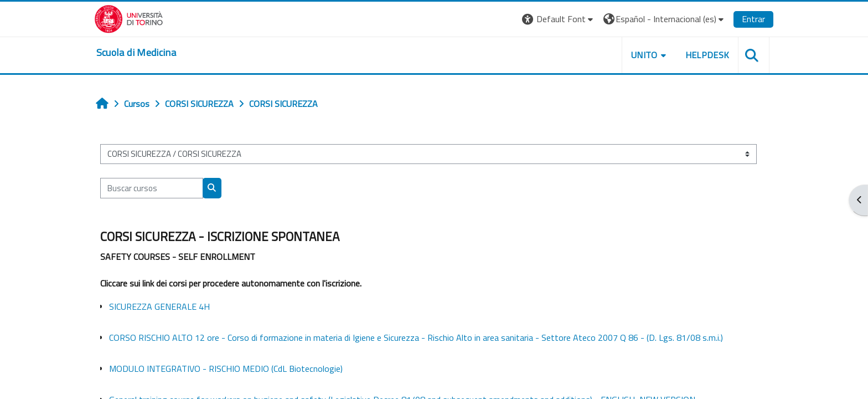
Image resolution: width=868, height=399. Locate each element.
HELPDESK (691, 55)
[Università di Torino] (145, 18)
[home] (152, 53)
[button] (542, 19)
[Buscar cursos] (166, 188)
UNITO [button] (628, 55)
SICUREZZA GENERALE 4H (174, 306)
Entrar (737, 19)
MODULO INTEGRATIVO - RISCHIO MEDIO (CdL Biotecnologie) (240, 369)
